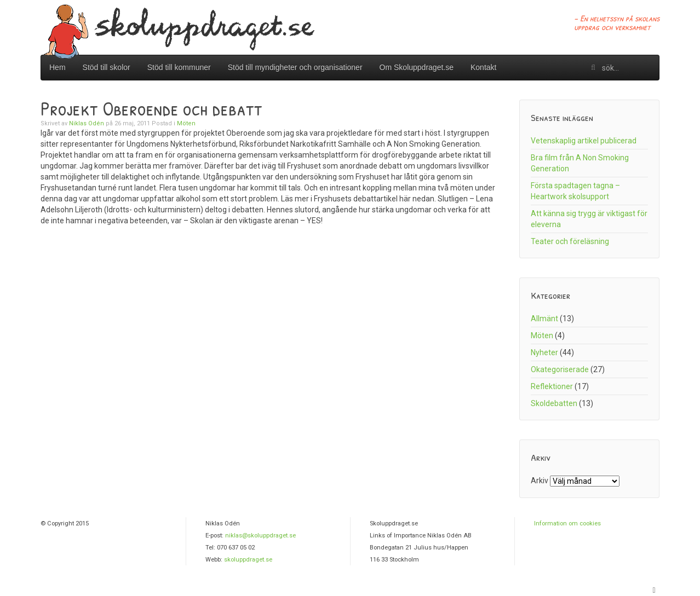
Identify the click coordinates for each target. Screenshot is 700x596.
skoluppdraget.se (248, 560)
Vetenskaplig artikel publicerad (584, 141)
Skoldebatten (554, 403)
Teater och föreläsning (570, 241)
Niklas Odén (87, 123)
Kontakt (483, 67)
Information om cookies (567, 523)
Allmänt (544, 319)
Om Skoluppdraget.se (417, 67)
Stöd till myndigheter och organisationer (295, 67)
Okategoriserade (560, 369)
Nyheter (544, 352)
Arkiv (540, 481)
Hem (58, 67)
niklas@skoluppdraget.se (260, 536)
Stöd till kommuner (179, 67)
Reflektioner (552, 386)
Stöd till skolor (107, 67)
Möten (186, 123)
